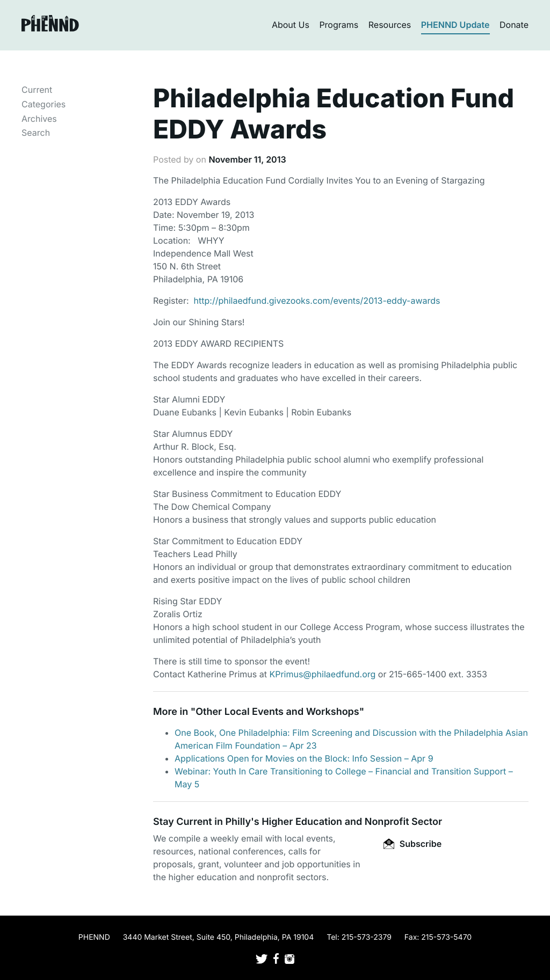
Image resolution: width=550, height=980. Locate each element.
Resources (390, 25)
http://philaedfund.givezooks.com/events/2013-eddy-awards (317, 301)
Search (36, 133)
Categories (44, 104)
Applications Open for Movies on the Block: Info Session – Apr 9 (304, 758)
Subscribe (412, 844)
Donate (514, 25)
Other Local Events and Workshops (277, 712)
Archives (39, 119)
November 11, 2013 (247, 159)
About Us (291, 25)
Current (37, 90)
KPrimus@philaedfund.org (322, 674)
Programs (339, 25)
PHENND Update (455, 25)
